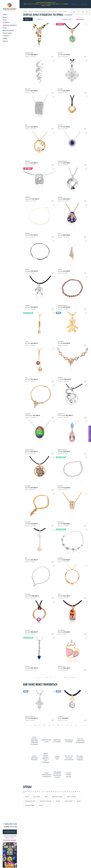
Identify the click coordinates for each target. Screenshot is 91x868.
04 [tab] (49, 725)
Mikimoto (28, 161)
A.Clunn (27, 797)
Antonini (60, 197)
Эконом (5, 20)
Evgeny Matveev (62, 161)
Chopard (27, 306)
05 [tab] (53, 725)
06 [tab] (58, 725)
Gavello (27, 630)
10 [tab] (76, 725)
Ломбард (5, 38)
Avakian (41, 805)
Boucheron (61, 414)
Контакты (5, 41)
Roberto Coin (61, 666)
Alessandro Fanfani (57, 797)
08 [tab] (67, 725)
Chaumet (60, 125)
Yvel (26, 378)
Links (26, 342)
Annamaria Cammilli (46, 801)
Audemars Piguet (30, 805)
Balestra (27, 233)
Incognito (60, 53)
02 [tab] (40, 725)
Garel (59, 594)
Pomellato (61, 342)
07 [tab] (63, 725)
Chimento (28, 89)
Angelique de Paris (30, 801)
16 (65, 677)
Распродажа (6, 22)
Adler (46, 797)
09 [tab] (72, 725)
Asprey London (69, 801)
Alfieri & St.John (71, 797)
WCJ (26, 125)
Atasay (79, 801)
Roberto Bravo (29, 53)
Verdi (59, 233)
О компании (6, 36)
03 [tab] (44, 725)
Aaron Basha (61, 630)
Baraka (27, 269)
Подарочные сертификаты (10, 25)
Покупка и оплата (7, 33)
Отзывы (5, 28)
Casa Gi (60, 269)
